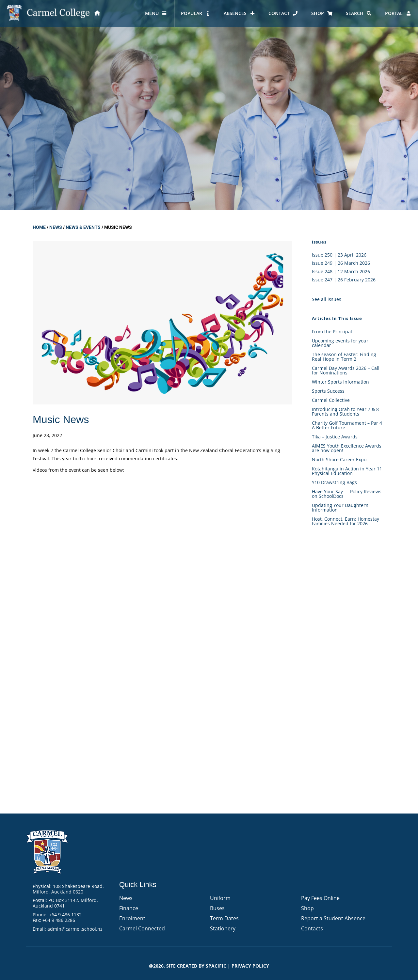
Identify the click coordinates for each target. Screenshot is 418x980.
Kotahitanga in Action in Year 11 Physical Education (347, 471)
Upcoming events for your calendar (340, 343)
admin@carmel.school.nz (75, 929)
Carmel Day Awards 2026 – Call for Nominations (346, 370)
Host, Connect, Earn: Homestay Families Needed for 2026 (346, 521)
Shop (307, 908)
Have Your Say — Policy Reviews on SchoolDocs (347, 494)
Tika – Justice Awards (335, 437)
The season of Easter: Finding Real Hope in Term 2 (344, 357)
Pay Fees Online (320, 898)
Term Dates (224, 918)
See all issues (327, 299)
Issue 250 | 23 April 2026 (339, 255)
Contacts (312, 928)
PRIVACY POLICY (250, 966)
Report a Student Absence (333, 918)
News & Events (83, 227)
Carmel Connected (142, 928)
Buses (217, 908)
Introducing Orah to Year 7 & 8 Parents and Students (345, 411)
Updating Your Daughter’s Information (340, 507)
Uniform (220, 898)
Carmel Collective (331, 400)
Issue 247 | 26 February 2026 (344, 280)
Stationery (223, 928)
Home (39, 227)
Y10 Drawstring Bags (334, 482)
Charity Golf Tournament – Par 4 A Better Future (347, 425)
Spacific (216, 966)
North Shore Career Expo (339, 459)
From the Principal (332, 332)
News (56, 227)
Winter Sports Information (340, 382)
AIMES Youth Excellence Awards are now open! (347, 448)
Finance (129, 908)
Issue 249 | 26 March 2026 (341, 263)
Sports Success (328, 391)
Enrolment (132, 918)
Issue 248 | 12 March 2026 (341, 271)
